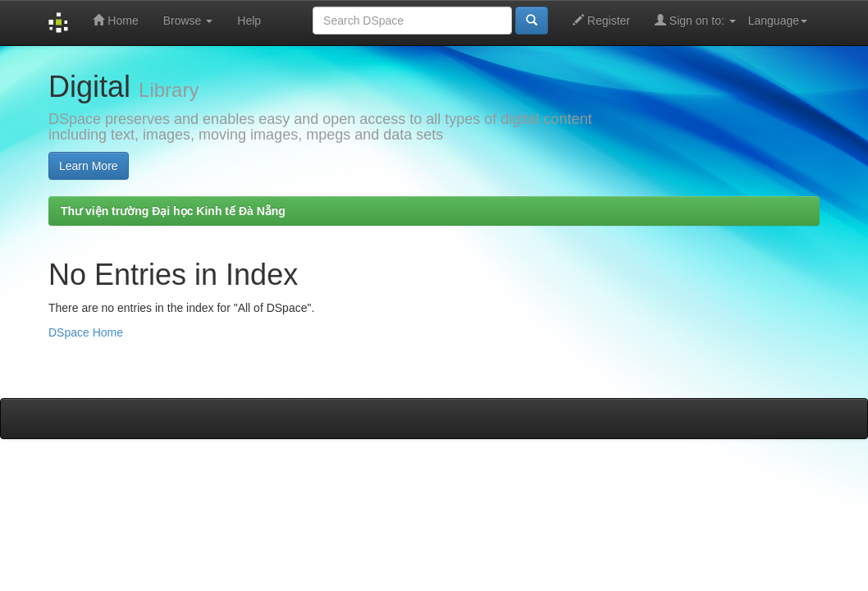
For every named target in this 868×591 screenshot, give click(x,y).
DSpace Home (86, 332)
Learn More (89, 166)
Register (601, 20)
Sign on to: (695, 20)
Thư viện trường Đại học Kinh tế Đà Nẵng (173, 211)
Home (115, 20)
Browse (188, 21)
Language (778, 21)
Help (249, 21)
